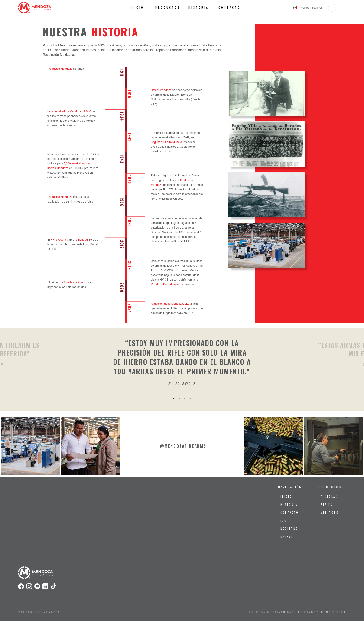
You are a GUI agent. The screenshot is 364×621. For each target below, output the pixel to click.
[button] (332, 8)
